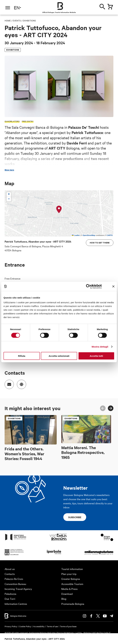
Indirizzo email (8, 383)
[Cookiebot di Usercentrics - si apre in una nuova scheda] (88, 286)
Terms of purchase (68, 626)
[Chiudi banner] (113, 286)
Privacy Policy (11, 626)
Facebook (91, 616)
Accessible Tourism (72, 584)
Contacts (10, 574)
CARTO (110, 235)
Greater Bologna (71, 579)
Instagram (85, 616)
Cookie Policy (25, 626)
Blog (64, 599)
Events (17, 21)
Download (67, 594)
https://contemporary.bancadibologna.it (20, 383)
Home (8, 21)
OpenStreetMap (89, 235)
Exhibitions (29, 21)
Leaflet (76, 235)
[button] (59, 210)
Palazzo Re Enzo (14, 579)
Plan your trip (69, 574)
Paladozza (10, 594)
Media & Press (69, 589)
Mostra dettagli (100, 347)
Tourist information (72, 569)
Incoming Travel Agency (18, 589)
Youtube (105, 616)
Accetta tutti (96, 356)
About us (10, 569)
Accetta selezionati (59, 356)
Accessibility (39, 626)
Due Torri (10, 599)
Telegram (112, 616)
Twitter (98, 616)
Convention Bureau (15, 584)
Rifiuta (22, 356)
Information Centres (16, 604)
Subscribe (75, 517)
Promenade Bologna (73, 604)
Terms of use (52, 626)
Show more (9, 170)
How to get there (100, 243)
